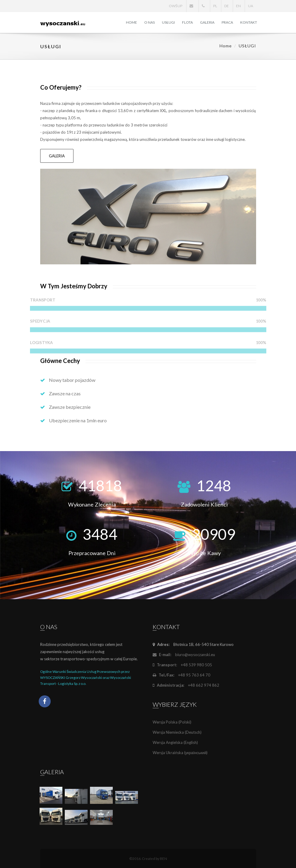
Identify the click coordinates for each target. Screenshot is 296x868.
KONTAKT (249, 22)
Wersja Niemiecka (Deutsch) (177, 732)
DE (227, 6)
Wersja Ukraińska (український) (180, 753)
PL (215, 6)
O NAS (149, 22)
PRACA (227, 22)
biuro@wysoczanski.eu (184, 655)
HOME (132, 22)
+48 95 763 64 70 (181, 675)
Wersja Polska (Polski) (172, 722)
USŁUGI (168, 22)
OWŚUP (176, 6)
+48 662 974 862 (186, 685)
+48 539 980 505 (182, 665)
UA (251, 6)
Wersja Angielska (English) (175, 742)
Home (226, 46)
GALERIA (207, 22)
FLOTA (187, 22)
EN (238, 6)
